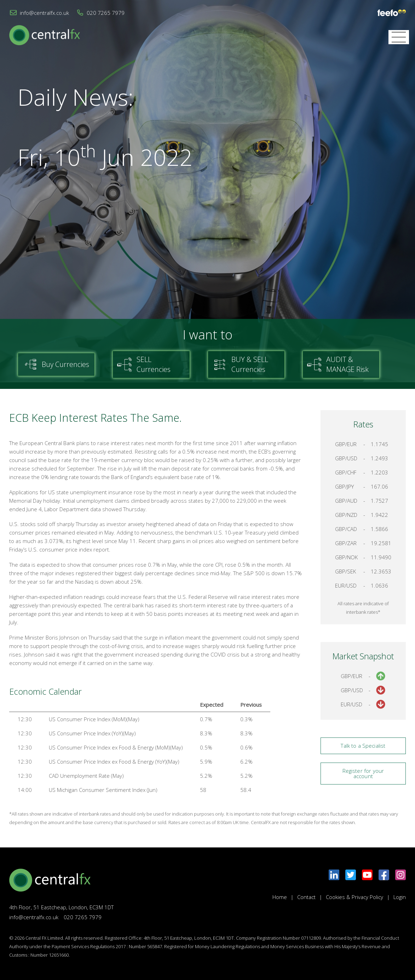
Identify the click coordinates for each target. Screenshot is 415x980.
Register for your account (363, 773)
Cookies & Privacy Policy (355, 897)
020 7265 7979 (106, 13)
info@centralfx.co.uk (44, 13)
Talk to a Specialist (363, 746)
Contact (306, 897)
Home (280, 897)
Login (400, 897)
